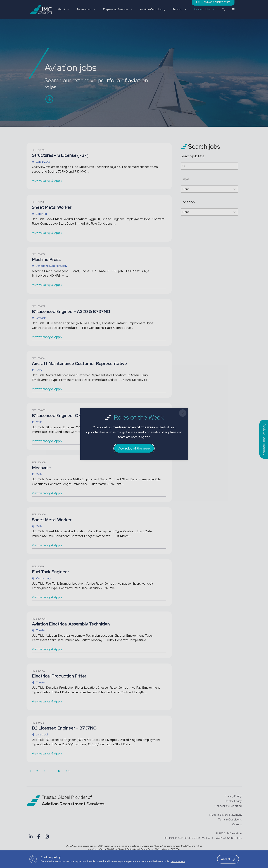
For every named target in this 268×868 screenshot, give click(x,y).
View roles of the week (134, 448)
